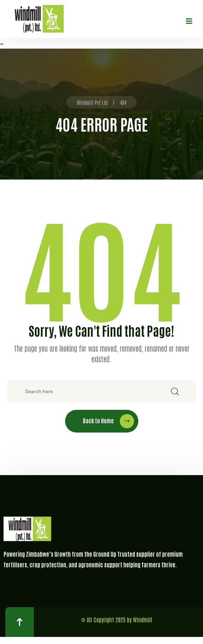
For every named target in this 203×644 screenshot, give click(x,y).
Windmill (143, 620)
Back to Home (108, 421)
